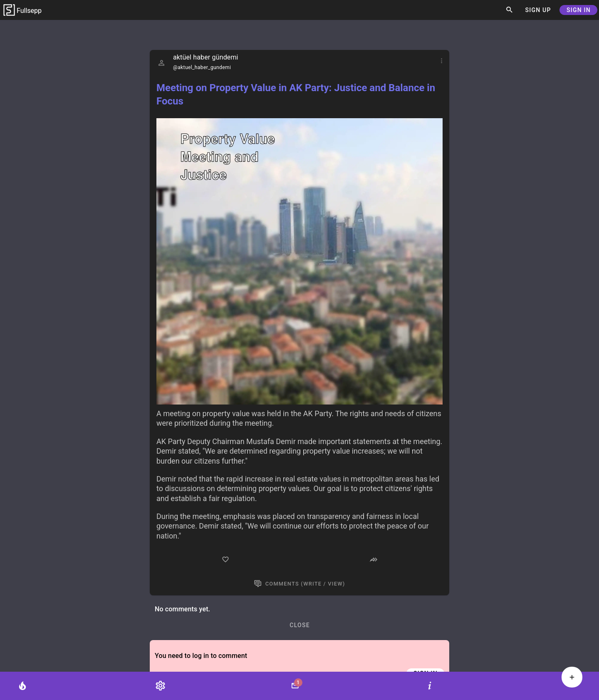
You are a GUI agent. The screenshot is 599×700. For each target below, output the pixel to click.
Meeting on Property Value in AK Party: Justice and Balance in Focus (296, 94)
